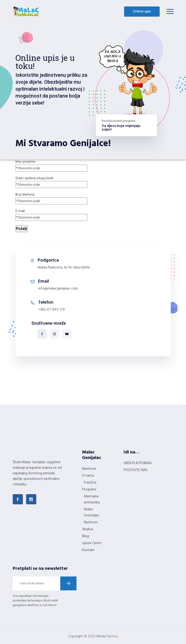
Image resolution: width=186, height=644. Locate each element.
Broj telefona (51, 198)
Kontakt (88, 550)
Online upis (142, 12)
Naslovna (89, 469)
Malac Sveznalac (92, 512)
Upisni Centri (92, 543)
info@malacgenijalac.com (58, 289)
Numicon (91, 522)
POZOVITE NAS (136, 470)
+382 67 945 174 (52, 310)
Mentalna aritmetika (92, 499)
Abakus (88, 529)
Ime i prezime (51, 165)
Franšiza (90, 483)
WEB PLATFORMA (138, 463)
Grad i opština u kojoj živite (51, 181)
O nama (88, 476)
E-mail (51, 214)
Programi (89, 490)
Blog (85, 536)
